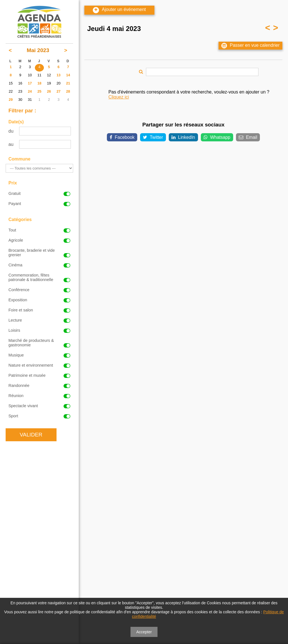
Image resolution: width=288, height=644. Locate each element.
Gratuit (39, 193)
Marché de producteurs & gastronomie (39, 343)
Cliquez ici (119, 97)
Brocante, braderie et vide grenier (39, 253)
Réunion (39, 396)
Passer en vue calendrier (250, 46)
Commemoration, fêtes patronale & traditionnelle (39, 277)
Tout (39, 230)
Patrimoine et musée (39, 375)
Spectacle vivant (39, 406)
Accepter (144, 632)
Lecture (39, 320)
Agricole (39, 240)
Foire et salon (39, 310)
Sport (39, 416)
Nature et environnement (39, 365)
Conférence (39, 290)
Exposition (39, 300)
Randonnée (39, 385)
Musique (39, 355)
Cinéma (39, 265)
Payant (39, 204)
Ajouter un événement (119, 10)
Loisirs (39, 330)
